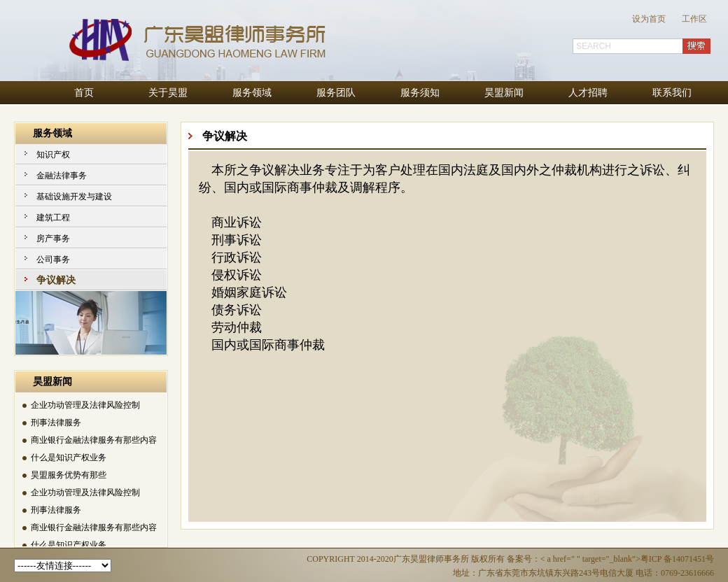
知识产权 (53, 155)
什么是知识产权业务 (69, 458)
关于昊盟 (168, 93)
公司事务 (53, 260)
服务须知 (420, 93)
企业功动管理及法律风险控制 (85, 406)
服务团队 (336, 93)
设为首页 (649, 19)
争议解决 (56, 280)
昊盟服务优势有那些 (69, 476)
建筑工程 (53, 218)
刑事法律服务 (56, 423)
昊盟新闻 (504, 93)
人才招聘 (588, 93)
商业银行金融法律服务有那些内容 (94, 441)
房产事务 (53, 239)
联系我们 (672, 93)
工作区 (694, 19)
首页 (84, 93)
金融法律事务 (62, 176)
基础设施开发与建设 (74, 197)
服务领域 (252, 93)
